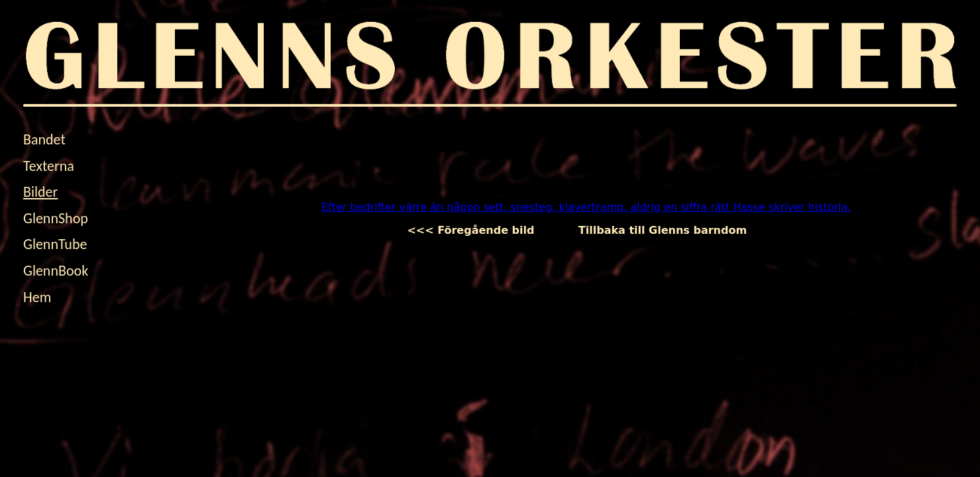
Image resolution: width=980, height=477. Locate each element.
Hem (37, 297)
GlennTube (55, 244)
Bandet (44, 139)
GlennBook (56, 271)
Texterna (49, 166)
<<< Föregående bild (481, 230)
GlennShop (56, 218)
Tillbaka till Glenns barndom (663, 230)
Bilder (40, 192)
